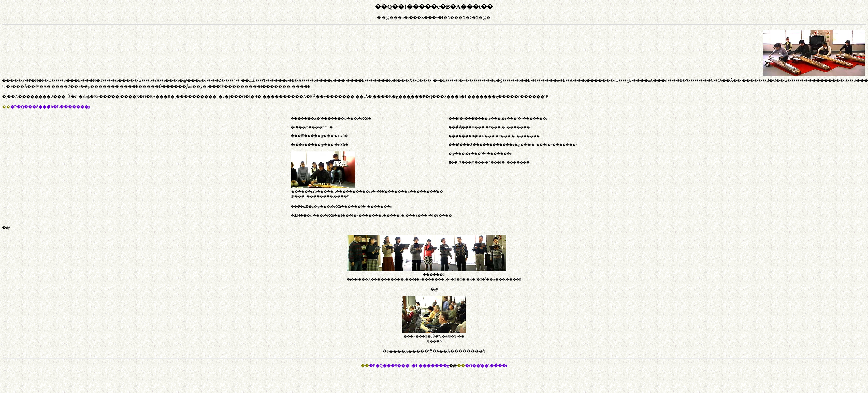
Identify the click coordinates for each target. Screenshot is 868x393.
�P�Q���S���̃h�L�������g (409, 366)
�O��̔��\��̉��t (486, 366)
